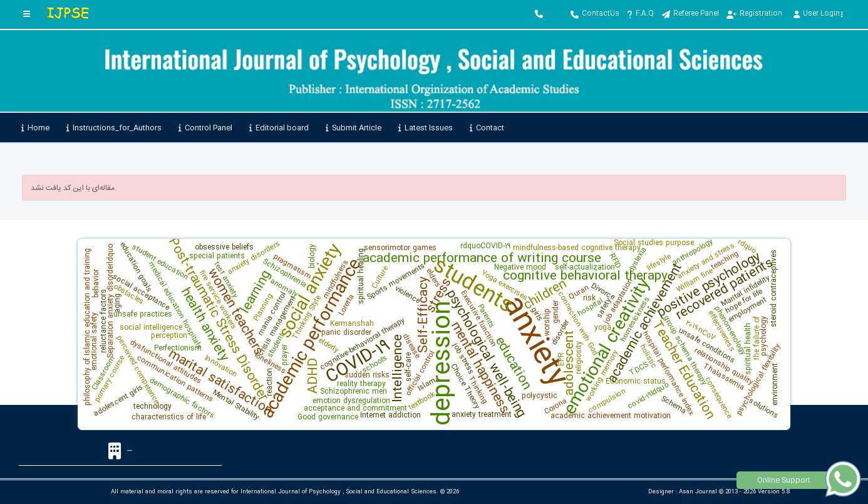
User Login (819, 14)
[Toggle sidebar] (27, 14)
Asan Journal (698, 492)
